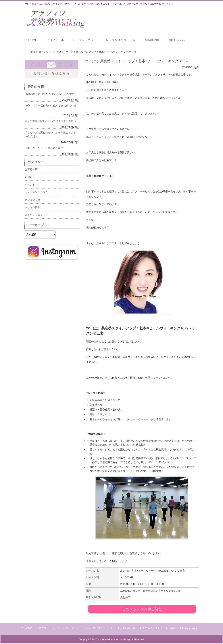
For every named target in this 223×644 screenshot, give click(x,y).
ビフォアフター (34, 200)
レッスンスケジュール (101, 628)
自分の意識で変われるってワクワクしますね (50, 121)
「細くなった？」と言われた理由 (44, 148)
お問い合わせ (128, 628)
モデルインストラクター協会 (159, 628)
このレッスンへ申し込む (142, 609)
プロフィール (46, 628)
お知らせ (30, 177)
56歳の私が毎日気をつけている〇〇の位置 (49, 94)
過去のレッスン (34, 215)
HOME (28, 628)
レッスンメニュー (71, 628)
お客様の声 (31, 169)
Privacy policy (190, 628)
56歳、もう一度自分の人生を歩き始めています (51, 107)
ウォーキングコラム (36, 192)
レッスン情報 (32, 207)
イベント (30, 184)
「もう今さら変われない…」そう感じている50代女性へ (50, 134)
